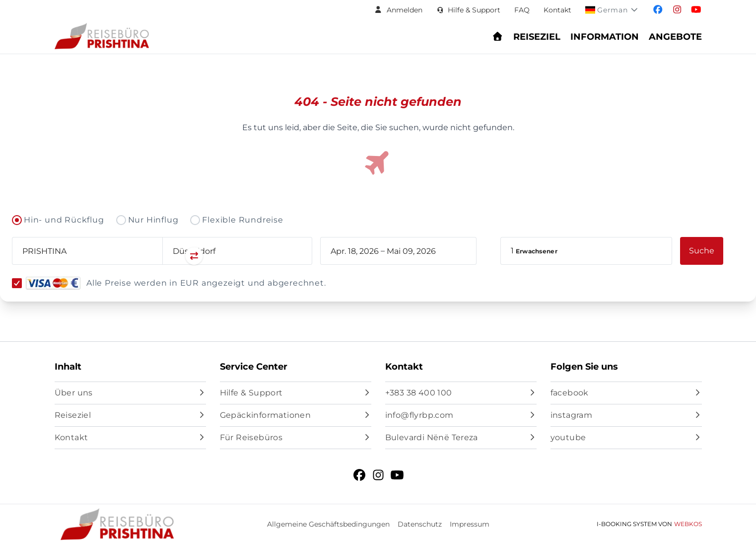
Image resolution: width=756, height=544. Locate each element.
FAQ (522, 10)
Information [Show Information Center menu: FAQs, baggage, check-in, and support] (605, 37)
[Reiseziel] (130, 415)
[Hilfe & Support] (296, 393)
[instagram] (626, 415)
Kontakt (557, 10)
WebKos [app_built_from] (688, 524)
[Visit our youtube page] (696, 10)
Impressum (470, 524)
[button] (398, 10)
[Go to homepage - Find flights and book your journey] (498, 37)
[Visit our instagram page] (677, 10)
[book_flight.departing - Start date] (355, 251)
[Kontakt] (130, 438)
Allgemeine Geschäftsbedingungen (328, 524)
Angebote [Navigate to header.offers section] (675, 37)
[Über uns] (130, 393)
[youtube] (626, 438)
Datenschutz (420, 524)
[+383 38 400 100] (461, 393)
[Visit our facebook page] (658, 10)
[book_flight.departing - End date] (419, 251)
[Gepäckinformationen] (296, 415)
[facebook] (626, 393)
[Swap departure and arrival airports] (162, 257)
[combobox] (87, 251)
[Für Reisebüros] (296, 438)
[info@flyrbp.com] (461, 415)
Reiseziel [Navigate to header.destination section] (537, 37)
